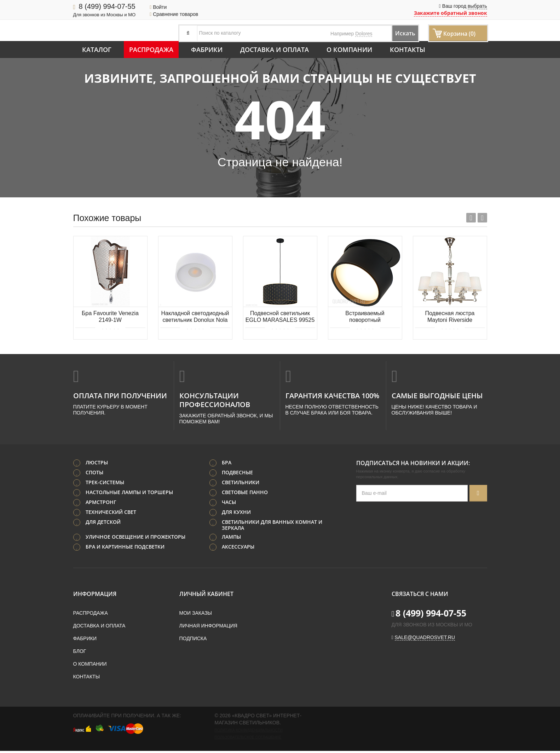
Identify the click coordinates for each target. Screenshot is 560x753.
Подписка (193, 641)
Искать (399, 33)
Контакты (408, 50)
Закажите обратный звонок (451, 13)
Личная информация (208, 628)
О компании (349, 50)
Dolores (364, 34)
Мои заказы (196, 615)
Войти (158, 7)
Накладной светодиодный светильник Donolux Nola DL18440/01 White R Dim (195, 317)
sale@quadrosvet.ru (425, 639)
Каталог (97, 50)
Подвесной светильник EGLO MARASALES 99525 (280, 317)
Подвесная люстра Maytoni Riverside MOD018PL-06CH (450, 317)
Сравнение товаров (174, 14)
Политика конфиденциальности (249, 732)
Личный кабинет (206, 596)
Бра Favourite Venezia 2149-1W (110, 317)
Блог (80, 653)
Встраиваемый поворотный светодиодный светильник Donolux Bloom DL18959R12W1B (365, 317)
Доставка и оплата (275, 50)
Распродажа (151, 50)
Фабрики (207, 50)
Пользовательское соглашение (248, 739)
